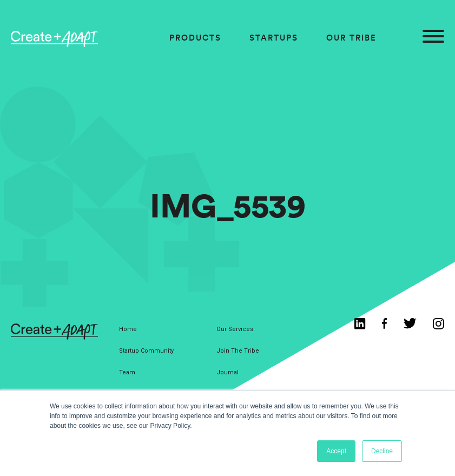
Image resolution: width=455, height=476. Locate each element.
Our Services (235, 329)
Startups (274, 38)
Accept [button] (336, 451)
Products (195, 38)
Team (127, 372)
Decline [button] (382, 451)
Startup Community (146, 351)
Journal (227, 372)
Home (128, 329)
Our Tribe (351, 38)
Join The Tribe (238, 351)
